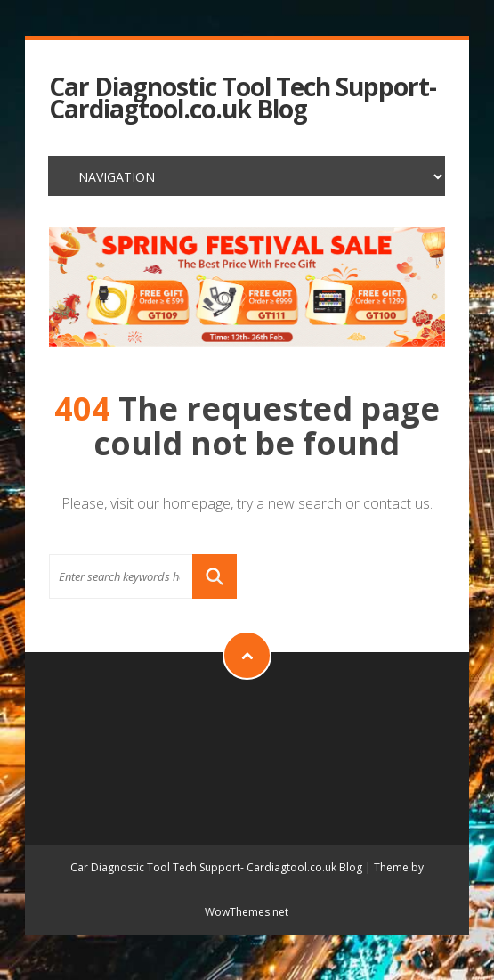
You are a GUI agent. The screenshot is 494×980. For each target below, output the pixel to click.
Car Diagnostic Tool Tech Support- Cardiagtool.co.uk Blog (243, 98)
